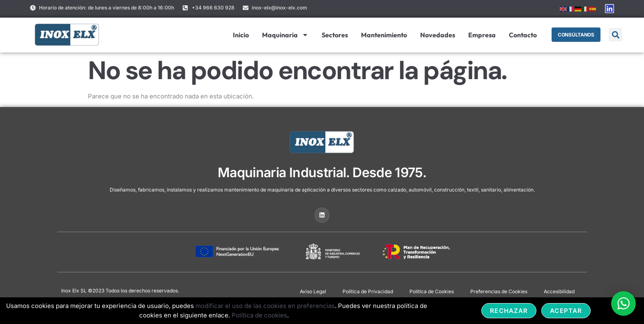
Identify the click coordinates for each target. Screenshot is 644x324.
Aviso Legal (313, 291)
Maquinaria (285, 35)
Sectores (334, 35)
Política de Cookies (432, 291)
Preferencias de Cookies (499, 291)
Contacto (522, 35)
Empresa (482, 35)
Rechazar (509, 311)
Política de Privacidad (368, 291)
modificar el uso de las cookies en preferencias (265, 306)
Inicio (240, 35)
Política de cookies (259, 315)
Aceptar (566, 311)
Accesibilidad (559, 291)
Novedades (437, 35)
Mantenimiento (384, 35)
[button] (615, 35)
